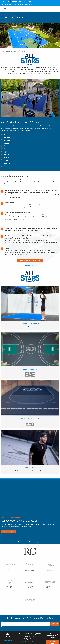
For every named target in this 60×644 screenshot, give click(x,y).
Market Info (8, 639)
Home (6, 1)
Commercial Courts (46, 9)
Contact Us (35, 4)
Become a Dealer (52, 639)
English (10, 4)
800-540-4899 (22, 4)
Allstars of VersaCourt (20, 51)
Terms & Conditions (30, 264)
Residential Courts (24, 9)
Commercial (29, 1)
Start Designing (7, 531)
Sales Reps (32, 640)
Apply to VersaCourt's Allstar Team (30, 261)
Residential (16, 1)
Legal (39, 640)
